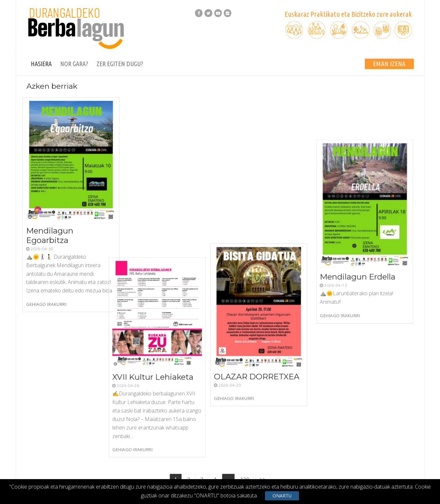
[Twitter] (208, 13)
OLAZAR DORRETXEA (268, 230)
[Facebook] (199, 13)
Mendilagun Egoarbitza (50, 235)
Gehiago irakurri (46, 304)
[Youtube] (218, 13)
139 (245, 338)
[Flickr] (228, 13)
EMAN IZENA (389, 64)
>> (263, 338)
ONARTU (282, 496)
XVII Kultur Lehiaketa (166, 217)
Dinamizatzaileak (396, 467)
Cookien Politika (355, 467)
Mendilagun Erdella (362, 234)
